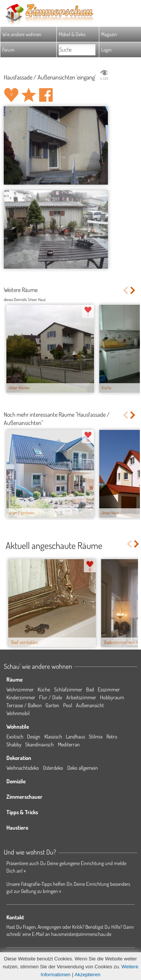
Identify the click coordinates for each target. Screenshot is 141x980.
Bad (90, 689)
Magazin (109, 34)
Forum (8, 50)
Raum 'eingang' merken (29, 95)
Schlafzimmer (68, 689)
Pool (68, 705)
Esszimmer (109, 689)
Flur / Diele (51, 697)
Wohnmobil (18, 713)
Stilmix (96, 736)
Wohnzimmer (20, 689)
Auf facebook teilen (46, 95)
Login (106, 50)
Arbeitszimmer (81, 697)
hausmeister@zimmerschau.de (81, 934)
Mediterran (69, 744)
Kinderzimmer (21, 697)
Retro (112, 736)
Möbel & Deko (72, 34)
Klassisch (53, 736)
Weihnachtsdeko (23, 768)
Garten (52, 705)
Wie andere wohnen (22, 34)
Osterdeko (53, 768)
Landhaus (75, 736)
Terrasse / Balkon (24, 705)
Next (133, 290)
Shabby (14, 744)
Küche (44, 689)
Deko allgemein (83, 768)
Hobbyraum (112, 697)
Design (34, 736)
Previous (125, 290)
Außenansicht (90, 705)
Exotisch (15, 736)
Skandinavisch (39, 744)
